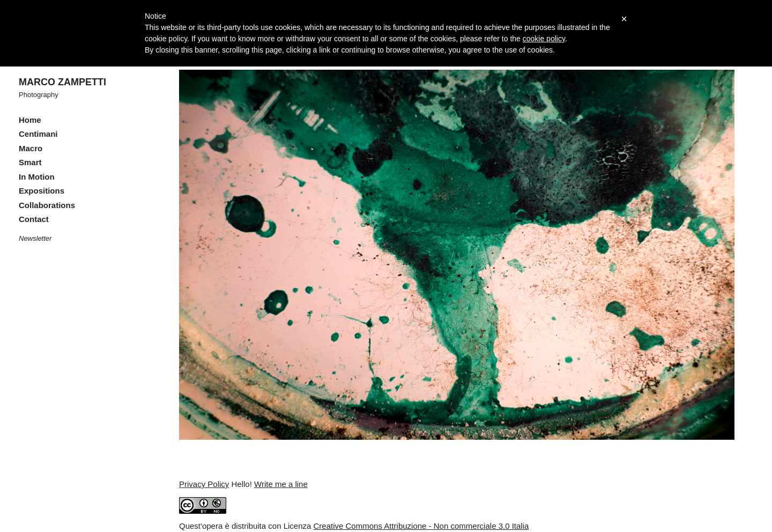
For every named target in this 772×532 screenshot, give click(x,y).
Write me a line (281, 484)
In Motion (37, 177)
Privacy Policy (204, 484)
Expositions (42, 191)
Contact (34, 219)
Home (30, 120)
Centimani (38, 134)
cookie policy (544, 39)
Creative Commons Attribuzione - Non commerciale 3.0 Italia (421, 526)
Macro (31, 148)
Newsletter (35, 238)
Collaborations (47, 205)
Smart (30, 162)
